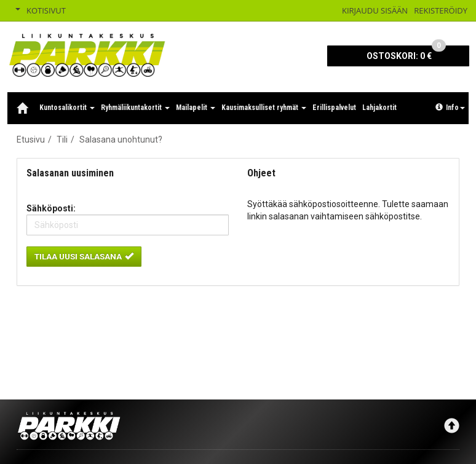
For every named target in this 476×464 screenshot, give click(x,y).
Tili (62, 140)
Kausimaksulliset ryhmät (264, 108)
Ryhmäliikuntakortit (135, 108)
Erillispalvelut (334, 108)
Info (450, 108)
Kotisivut (46, 10)
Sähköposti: (51, 208)
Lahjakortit (379, 108)
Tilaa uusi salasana (84, 256)
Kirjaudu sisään (375, 10)
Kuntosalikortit (67, 108)
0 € (406, 53)
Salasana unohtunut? (121, 140)
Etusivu (31, 140)
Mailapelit (196, 108)
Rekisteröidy (441, 10)
